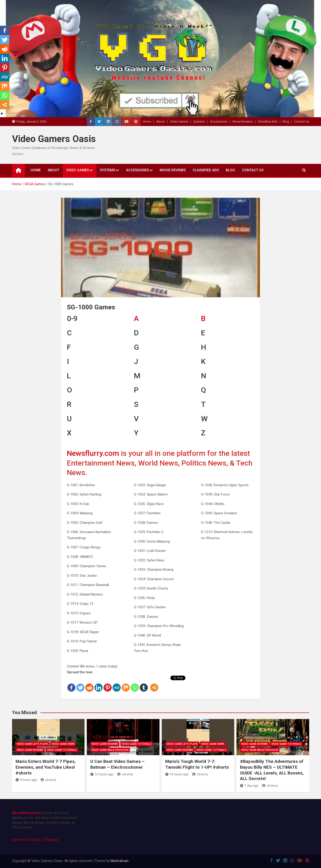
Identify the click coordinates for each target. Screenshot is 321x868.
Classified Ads (268, 121)
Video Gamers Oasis (54, 139)
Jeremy (49, 780)
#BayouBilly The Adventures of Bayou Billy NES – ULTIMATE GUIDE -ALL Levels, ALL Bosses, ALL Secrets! (272, 770)
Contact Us (302, 121)
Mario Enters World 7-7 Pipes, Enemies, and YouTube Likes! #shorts (46, 767)
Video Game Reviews (30, 750)
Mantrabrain (120, 861)
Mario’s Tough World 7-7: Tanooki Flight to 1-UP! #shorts (197, 764)
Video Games (179, 121)
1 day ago (249, 786)
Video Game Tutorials (62, 750)
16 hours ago (102, 774)
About (160, 121)
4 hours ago (26, 780)
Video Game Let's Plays (32, 744)
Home (147, 121)
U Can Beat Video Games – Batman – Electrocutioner (117, 764)
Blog (286, 121)
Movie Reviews (243, 121)
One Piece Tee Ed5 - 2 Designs (35, 840)
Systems (199, 121)
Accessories (219, 121)
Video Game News (63, 744)
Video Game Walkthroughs (110, 750)
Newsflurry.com (93, 453)
